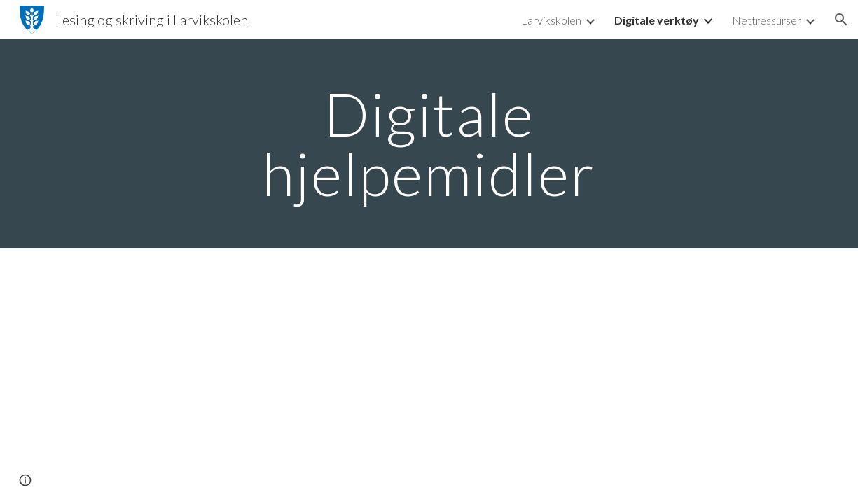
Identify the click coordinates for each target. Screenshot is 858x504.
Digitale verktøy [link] (657, 20)
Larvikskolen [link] (551, 20)
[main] (429, 144)
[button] (841, 20)
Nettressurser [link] (767, 20)
